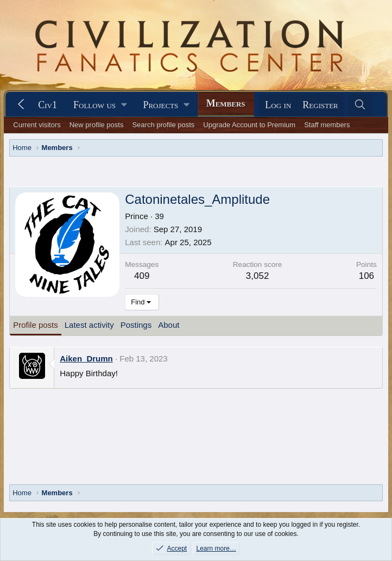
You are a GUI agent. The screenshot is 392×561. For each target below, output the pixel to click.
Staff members (327, 125)
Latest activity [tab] (89, 325)
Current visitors (37, 125)
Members (226, 103)
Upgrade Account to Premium (249, 125)
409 (142, 276)
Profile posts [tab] (36, 325)
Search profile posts (163, 125)
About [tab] (169, 325)
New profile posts (97, 125)
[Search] (360, 105)
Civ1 (48, 105)
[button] (100, 105)
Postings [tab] (136, 325)
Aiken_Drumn (86, 359)
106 (366, 276)
